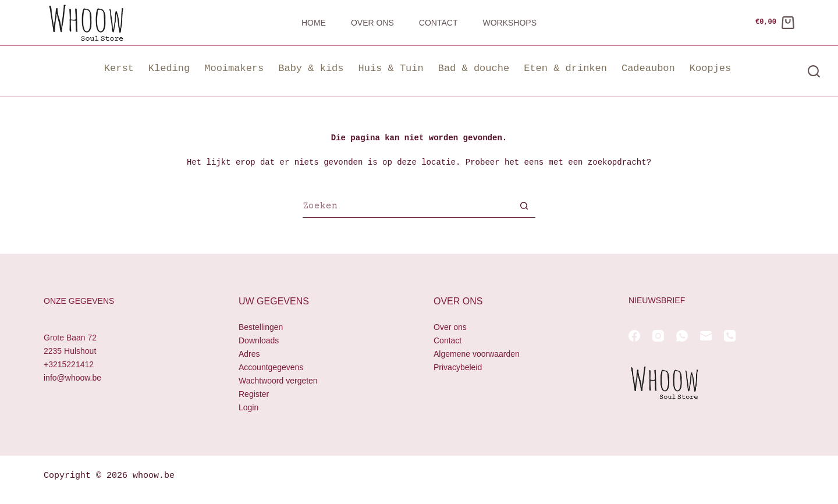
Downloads (259, 340)
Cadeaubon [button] (648, 68)
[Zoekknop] (524, 207)
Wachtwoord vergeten (278, 381)
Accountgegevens (271, 367)
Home (314, 23)
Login (248, 408)
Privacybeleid (458, 367)
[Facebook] (634, 336)
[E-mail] (706, 336)
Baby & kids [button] (311, 68)
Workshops (509, 23)
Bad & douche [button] (474, 68)
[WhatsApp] (682, 336)
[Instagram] (658, 336)
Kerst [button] (119, 68)
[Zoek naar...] (407, 207)
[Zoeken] (814, 71)
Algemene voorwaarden (477, 354)
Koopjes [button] (710, 68)
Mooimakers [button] (234, 68)
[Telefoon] (730, 336)
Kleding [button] (169, 68)
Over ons (372, 23)
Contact (438, 23)
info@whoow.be (72, 378)
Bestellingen (261, 327)
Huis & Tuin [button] (390, 68)
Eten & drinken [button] (565, 68)
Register (254, 395)
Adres (249, 354)
